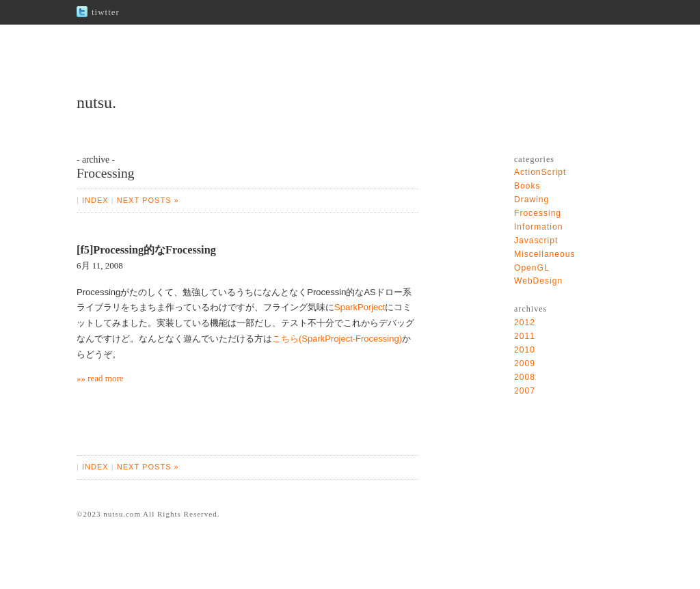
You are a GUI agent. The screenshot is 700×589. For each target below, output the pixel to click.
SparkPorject (360, 307)
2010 (525, 350)
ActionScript (540, 172)
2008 (525, 377)
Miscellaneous (545, 254)
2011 (525, 336)
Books (527, 186)
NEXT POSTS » (148, 200)
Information (538, 227)
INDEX (95, 200)
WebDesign (538, 281)
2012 (525, 323)
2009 (525, 364)
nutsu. (96, 102)
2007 (525, 391)
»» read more (100, 378)
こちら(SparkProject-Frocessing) (337, 339)
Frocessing (538, 213)
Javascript (536, 241)
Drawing (531, 200)
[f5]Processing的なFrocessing (146, 250)
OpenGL (532, 268)
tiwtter (106, 12)
